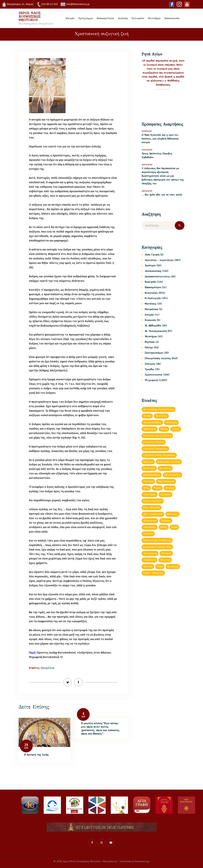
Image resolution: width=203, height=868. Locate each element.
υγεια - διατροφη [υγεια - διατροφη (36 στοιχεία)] (153, 573)
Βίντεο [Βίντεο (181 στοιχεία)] (164, 429)
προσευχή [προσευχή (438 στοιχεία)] (173, 566)
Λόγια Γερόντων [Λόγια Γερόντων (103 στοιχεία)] (153, 501)
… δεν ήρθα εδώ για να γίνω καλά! (162, 195)
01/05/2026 (147, 131)
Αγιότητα (150, 265)
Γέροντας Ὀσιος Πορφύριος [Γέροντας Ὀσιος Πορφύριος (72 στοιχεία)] (159, 455)
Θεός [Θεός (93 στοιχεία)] (146, 488)
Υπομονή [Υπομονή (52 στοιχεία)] (165, 560)
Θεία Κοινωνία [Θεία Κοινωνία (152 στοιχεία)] (166, 481)
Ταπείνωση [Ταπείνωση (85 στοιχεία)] (149, 560)
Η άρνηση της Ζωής (36, 755)
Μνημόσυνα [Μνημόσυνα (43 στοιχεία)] (150, 521)
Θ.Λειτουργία (153, 298)
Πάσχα (149, 347)
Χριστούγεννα (153, 375)
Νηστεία (150, 342)
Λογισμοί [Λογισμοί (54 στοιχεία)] (165, 494)
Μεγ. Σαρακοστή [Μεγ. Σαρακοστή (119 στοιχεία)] (153, 514)
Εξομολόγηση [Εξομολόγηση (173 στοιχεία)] (172, 475)
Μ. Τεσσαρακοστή (156, 331)
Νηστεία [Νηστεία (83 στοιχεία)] (166, 521)
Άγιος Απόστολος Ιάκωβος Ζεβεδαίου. (157, 155)
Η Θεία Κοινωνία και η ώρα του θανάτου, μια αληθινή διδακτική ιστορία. (160, 139)
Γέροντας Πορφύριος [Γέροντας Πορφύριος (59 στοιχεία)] (155, 449)
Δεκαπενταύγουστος (157, 276)
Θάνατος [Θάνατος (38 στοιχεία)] (148, 481)
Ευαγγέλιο (151, 293)
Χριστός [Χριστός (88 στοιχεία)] (148, 566)
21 (26, 745)
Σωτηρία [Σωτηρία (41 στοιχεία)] (166, 553)
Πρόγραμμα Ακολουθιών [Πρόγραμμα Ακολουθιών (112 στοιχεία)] (157, 547)
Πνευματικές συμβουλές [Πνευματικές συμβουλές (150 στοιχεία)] (157, 540)
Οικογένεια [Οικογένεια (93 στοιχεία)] (150, 527)
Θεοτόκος (151, 304)
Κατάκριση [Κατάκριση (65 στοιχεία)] (150, 494)
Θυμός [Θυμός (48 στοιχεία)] (157, 488)
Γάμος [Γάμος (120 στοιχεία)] (176, 429)
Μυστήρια (151, 336)
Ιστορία (149, 315)
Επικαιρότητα (153, 287)
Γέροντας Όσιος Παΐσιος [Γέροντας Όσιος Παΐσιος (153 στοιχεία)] (157, 436)
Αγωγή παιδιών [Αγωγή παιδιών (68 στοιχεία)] (152, 422)
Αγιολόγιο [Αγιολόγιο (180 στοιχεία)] (161, 416)
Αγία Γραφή (152, 255)
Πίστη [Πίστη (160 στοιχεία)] (164, 527)
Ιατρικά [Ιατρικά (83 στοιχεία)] (170, 488)
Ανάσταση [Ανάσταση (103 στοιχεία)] (171, 422)
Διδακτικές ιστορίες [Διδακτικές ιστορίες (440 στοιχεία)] (169, 462)
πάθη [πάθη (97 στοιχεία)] (160, 566)
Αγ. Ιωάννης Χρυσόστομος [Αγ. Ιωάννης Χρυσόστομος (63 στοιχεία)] (159, 409)
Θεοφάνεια (151, 309)
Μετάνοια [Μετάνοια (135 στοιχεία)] (172, 514)
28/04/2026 (147, 191)
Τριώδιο (149, 369)
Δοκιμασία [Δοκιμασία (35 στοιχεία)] (149, 468)
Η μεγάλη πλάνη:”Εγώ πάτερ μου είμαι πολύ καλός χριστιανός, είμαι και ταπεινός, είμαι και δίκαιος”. (100, 728)
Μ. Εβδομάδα (153, 326)
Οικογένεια (47, 668)
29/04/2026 (147, 165)
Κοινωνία (150, 320)
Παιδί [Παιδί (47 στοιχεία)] (174, 527)
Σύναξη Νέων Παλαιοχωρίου (163, 89)
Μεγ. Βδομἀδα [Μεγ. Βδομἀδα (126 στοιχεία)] (152, 508)
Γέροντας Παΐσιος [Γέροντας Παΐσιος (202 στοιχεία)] (154, 442)
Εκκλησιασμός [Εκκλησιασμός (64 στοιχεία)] (152, 475)
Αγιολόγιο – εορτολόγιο (159, 260)
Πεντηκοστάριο (154, 353)
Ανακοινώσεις (153, 271)
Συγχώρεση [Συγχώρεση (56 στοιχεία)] (150, 553)
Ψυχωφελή (151, 380)
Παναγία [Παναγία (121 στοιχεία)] (148, 534)
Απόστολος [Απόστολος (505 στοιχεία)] (150, 429)
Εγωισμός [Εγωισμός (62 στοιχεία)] (165, 468)
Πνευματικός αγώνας (158, 358)
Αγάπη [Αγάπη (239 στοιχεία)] (147, 416)
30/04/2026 (147, 150)
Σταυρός (150, 364)
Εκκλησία (150, 282)
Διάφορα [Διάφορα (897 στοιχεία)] (148, 462)
